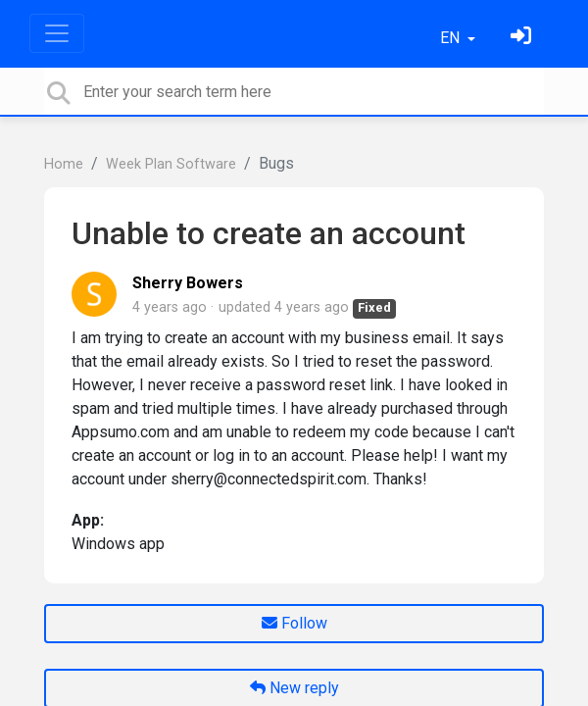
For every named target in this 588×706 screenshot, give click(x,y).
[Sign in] (523, 38)
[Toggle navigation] (57, 33)
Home (64, 164)
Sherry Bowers (188, 283)
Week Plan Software (171, 164)
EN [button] (452, 38)
